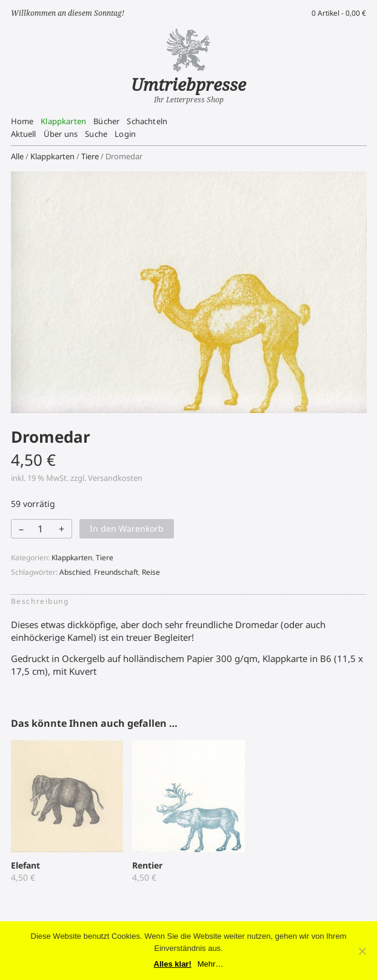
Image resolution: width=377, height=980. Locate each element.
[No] (362, 951)
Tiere (90, 156)
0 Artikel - (339, 13)
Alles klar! (173, 964)
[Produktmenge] (41, 529)
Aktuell (24, 134)
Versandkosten (115, 478)
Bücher (106, 121)
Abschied (75, 572)
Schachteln (147, 121)
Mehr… (211, 964)
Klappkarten (63, 121)
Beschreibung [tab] (40, 601)
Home (22, 121)
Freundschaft (116, 572)
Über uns (61, 134)
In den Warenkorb (127, 528)
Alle (17, 156)
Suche (96, 134)
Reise (151, 572)
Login (125, 134)
